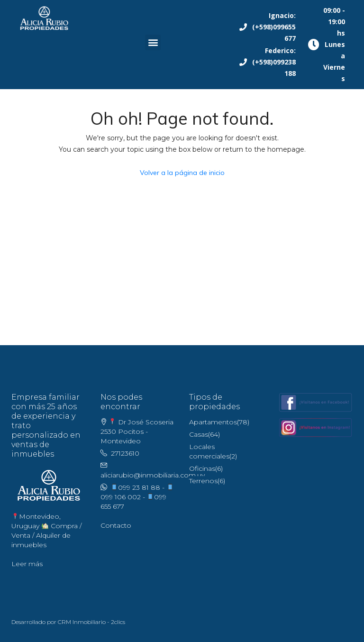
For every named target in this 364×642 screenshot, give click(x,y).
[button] (153, 42)
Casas (199, 434)
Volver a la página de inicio (182, 173)
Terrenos (203, 481)
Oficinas (202, 468)
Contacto (116, 525)
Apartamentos (213, 422)
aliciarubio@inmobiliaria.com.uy (153, 475)
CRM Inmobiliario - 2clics (91, 622)
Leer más (27, 564)
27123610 (125, 453)
